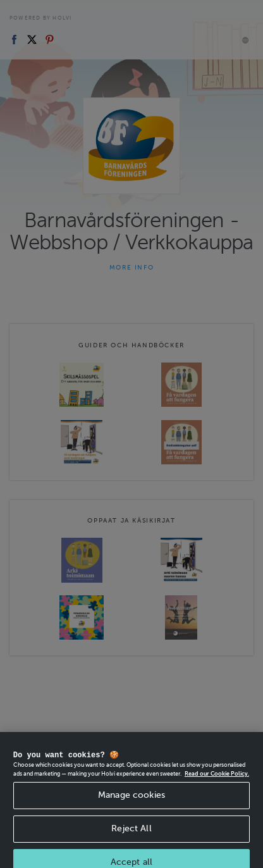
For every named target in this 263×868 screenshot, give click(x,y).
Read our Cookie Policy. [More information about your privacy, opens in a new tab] (217, 781)
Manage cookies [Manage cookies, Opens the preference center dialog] (131, 803)
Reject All (131, 836)
